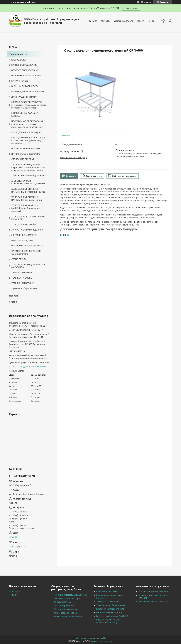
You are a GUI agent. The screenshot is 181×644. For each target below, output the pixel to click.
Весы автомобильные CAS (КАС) (112, 616)
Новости (141, 21)
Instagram (16, 591)
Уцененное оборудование (24, 288)
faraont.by (14, 537)
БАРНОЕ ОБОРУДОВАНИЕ (24, 65)
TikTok (15, 595)
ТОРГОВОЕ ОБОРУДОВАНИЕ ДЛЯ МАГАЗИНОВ (28, 266)
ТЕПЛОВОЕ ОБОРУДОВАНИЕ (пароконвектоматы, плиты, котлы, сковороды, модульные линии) (29, 167)
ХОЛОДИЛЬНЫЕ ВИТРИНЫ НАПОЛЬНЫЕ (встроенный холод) (28, 190)
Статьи (13, 302)
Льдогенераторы (63, 602)
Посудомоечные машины (67, 609)
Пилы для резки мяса (65, 606)
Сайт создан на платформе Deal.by (91, 638)
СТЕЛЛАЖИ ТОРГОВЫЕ (23, 159)
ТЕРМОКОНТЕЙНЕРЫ (22, 273)
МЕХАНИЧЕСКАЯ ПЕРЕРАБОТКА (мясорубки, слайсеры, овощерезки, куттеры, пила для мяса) (29, 105)
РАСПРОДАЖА (19, 60)
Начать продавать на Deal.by (23, 2)
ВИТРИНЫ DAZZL (20, 81)
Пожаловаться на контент (101, 641)
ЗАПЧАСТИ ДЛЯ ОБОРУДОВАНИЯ (28, 230)
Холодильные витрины (108, 602)
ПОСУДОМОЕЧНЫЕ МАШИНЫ (26, 149)
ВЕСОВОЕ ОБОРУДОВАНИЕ (25, 70)
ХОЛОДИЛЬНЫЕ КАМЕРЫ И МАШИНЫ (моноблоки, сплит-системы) (26, 208)
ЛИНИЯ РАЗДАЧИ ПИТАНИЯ (24, 97)
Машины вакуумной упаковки (153, 591)
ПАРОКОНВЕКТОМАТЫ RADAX (26, 76)
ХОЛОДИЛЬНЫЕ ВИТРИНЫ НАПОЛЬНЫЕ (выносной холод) (27, 199)
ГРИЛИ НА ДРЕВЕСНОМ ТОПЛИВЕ (28, 92)
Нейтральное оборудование (68, 617)
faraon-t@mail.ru (17, 547)
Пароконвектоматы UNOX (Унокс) (71, 595)
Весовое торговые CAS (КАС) (111, 609)
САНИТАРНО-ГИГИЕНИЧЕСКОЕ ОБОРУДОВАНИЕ (26, 252)
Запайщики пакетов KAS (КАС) (153, 602)
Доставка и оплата (123, 21)
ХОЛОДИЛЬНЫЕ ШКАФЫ (24, 224)
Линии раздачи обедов (65, 613)
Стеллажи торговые (107, 591)
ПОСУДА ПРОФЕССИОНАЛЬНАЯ (27, 246)
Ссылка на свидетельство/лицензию (28, 367)
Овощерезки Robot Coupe (67, 598)
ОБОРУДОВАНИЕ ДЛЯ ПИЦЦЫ (26, 132)
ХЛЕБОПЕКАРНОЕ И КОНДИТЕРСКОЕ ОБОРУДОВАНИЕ (28, 182)
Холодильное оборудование (111, 605)
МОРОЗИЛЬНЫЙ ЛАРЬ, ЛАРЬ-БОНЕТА (26, 114)
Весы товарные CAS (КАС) (109, 612)
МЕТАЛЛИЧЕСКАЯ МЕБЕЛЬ (24, 235)
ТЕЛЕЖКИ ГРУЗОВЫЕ (22, 278)
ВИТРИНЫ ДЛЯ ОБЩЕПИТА (25, 86)
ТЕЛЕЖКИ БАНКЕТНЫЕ (23, 283)
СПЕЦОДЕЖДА (19, 259)
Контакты (106, 21)
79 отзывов (146, 2)
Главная (93, 21)
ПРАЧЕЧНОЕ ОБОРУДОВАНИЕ (26, 154)
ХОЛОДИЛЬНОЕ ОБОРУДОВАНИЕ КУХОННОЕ (28, 218)
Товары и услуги (18, 54)
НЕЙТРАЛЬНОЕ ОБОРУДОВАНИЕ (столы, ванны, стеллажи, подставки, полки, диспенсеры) (27, 124)
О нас (151, 21)
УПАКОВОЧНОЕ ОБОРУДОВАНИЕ (28, 176)
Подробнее (131, 8)
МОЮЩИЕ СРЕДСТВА (22, 240)
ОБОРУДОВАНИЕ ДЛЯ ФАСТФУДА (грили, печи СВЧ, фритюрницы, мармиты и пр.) (28, 141)
